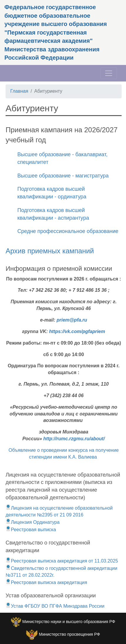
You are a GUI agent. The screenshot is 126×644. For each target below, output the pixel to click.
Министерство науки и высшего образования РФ (69, 622)
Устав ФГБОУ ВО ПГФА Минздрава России (55, 606)
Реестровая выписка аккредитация (46, 582)
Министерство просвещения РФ (69, 634)
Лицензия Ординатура (33, 522)
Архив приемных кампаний (50, 251)
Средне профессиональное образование (68, 231)
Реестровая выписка (31, 530)
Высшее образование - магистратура (63, 176)
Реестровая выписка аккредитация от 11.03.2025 (62, 561)
